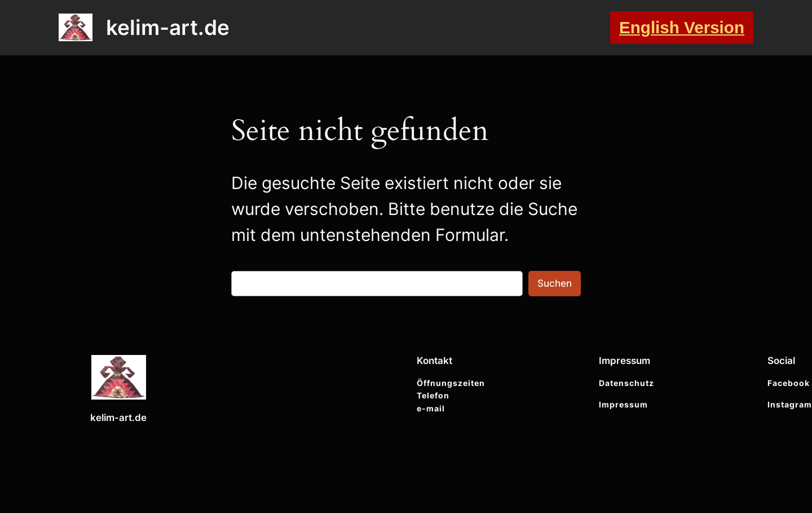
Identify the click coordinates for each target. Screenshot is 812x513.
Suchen (555, 283)
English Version (682, 27)
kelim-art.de (168, 27)
